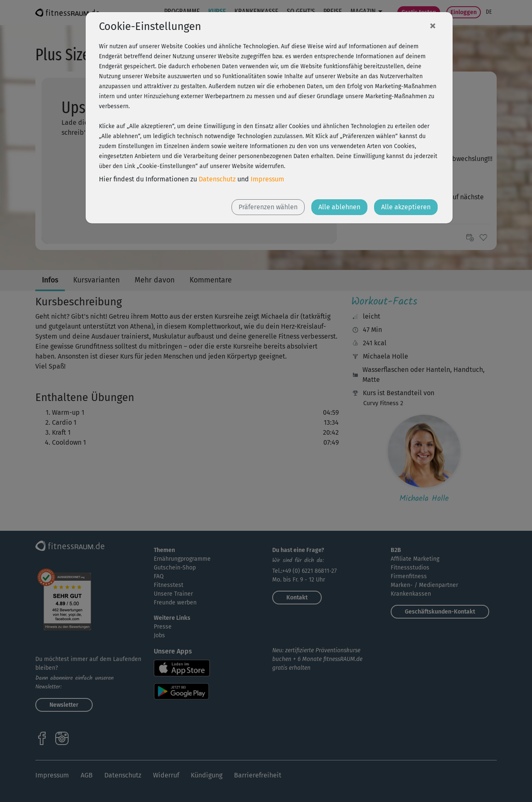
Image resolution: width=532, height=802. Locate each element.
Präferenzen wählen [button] (268, 207)
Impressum (267, 179)
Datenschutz (217, 179)
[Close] (433, 25)
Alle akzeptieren (406, 207)
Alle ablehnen (339, 207)
